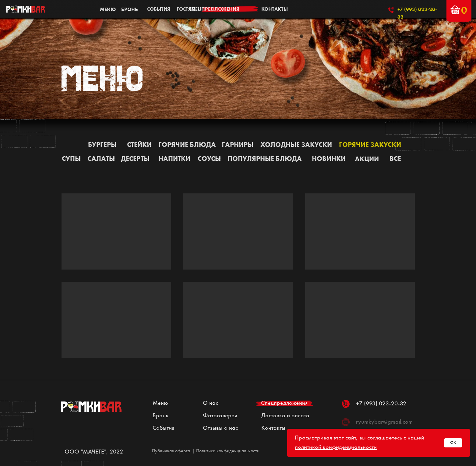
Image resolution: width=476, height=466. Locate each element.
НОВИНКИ (329, 159)
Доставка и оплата (285, 416)
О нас (210, 403)
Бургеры (102, 145)
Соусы (209, 159)
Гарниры (238, 145)
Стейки (139, 145)
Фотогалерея (220, 416)
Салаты (101, 159)
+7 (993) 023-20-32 (381, 404)
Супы (71, 159)
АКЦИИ (367, 159)
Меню (160, 403)
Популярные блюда (265, 159)
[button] (455, 10)
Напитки (174, 159)
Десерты (135, 159)
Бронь (160, 416)
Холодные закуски (296, 145)
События (163, 428)
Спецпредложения (284, 403)
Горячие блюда (187, 145)
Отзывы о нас (220, 428)
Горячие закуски (370, 145)
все (395, 159)
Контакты (273, 428)
